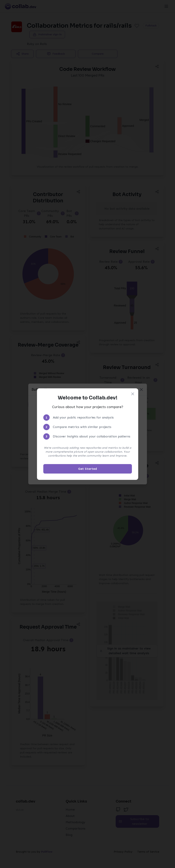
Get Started (87, 469)
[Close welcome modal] (133, 394)
